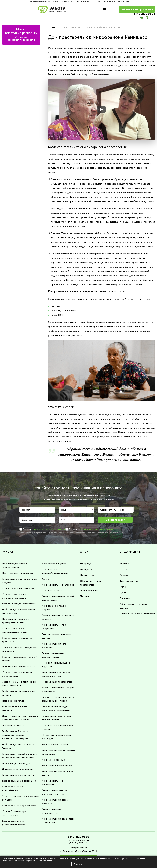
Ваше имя (27, 516)
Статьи (124, 566)
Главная (53, 24)
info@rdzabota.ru (79, 838)
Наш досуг (86, 560)
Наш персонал (88, 571)
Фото (123, 583)
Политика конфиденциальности (132, 611)
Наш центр (86, 566)
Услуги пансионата (91, 586)
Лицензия (125, 594)
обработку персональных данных (97, 526)
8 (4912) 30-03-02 (102, 8)
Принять (78, 864)
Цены (123, 588)
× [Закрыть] (153, 862)
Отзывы (124, 571)
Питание (85, 592)
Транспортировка (130, 577)
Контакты (125, 560)
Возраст (26, 506)
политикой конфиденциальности (49, 526)
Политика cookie (45, 861)
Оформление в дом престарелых (91, 579)
